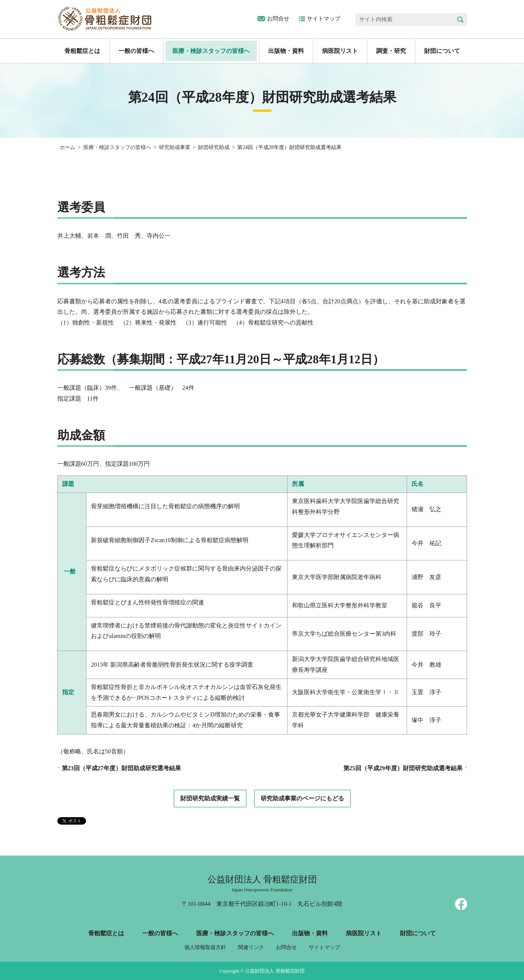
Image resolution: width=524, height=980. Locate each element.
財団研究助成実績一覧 (210, 798)
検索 (461, 20)
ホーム (67, 147)
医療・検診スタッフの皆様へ (211, 51)
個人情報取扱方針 (205, 947)
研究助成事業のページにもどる (302, 798)
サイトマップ (324, 19)
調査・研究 (391, 51)
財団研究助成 (214, 147)
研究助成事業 (175, 147)
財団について (442, 51)
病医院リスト (340, 51)
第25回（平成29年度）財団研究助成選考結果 (403, 768)
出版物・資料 (286, 51)
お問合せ (278, 19)
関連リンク (251, 947)
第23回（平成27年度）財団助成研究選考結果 (121, 768)
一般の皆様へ (136, 51)
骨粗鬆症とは (82, 51)
